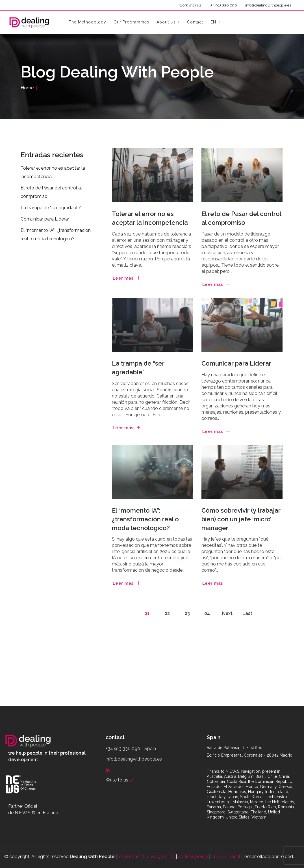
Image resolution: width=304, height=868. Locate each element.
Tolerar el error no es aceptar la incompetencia (150, 218)
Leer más (123, 278)
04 (207, 613)
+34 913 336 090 (223, 5)
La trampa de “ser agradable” (138, 368)
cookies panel (226, 857)
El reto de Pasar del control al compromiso (241, 218)
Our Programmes (131, 22)
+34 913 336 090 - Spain (131, 749)
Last (247, 613)
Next (227, 613)
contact (195, 22)
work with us (190, 5)
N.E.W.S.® (25, 813)
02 (167, 613)
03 (187, 613)
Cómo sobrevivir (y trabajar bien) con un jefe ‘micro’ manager (241, 519)
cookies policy (193, 857)
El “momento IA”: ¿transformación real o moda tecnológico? (145, 519)
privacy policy (160, 857)
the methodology (87, 22)
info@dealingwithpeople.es (269, 5)
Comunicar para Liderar (236, 363)
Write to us (120, 780)
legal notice (130, 857)
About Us (166, 22)
